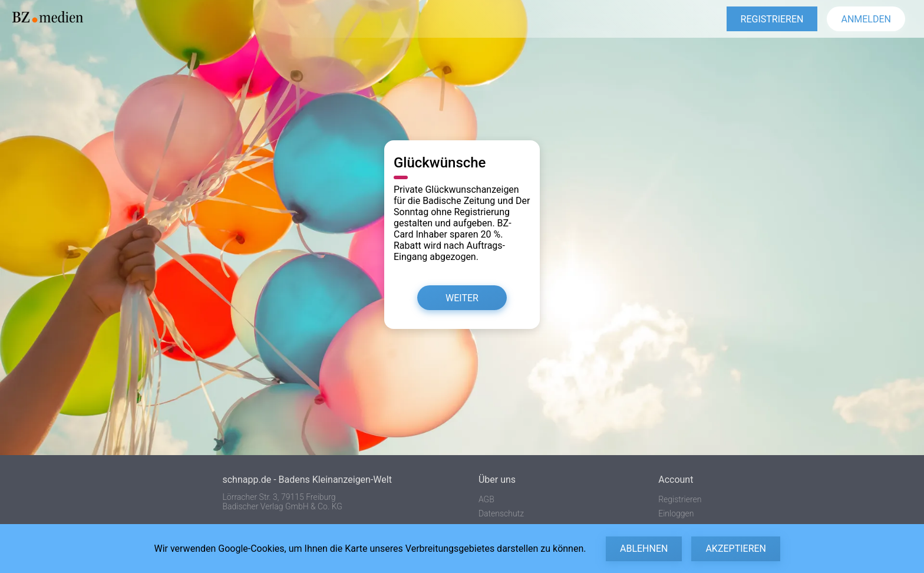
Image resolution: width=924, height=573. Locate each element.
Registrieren (680, 499)
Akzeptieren (736, 549)
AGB (486, 499)
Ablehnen (644, 549)
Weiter (462, 298)
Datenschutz (501, 513)
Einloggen (676, 513)
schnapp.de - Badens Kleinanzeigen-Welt (307, 480)
